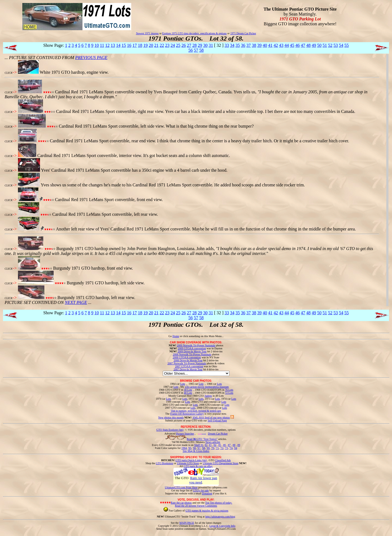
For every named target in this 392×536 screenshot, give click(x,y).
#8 (234, 445)
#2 (206, 445)
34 (232, 45)
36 (243, 45)
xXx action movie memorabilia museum (207, 387)
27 (189, 45)
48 (308, 45)
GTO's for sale (201, 490)
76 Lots (229, 390)
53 (336, 45)
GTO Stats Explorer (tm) (170, 430)
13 (113, 45)
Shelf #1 (199, 445)
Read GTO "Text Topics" (202, 439)
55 (347, 45)
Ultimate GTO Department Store (221, 463)
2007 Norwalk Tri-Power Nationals (187, 363)
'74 (231, 448)
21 (156, 45)
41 (270, 45)
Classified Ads (223, 460)
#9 (239, 445)
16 (129, 45)
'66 (194, 448)
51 (325, 45)
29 (200, 45)
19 (145, 45)
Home (176, 336)
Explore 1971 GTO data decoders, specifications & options (194, 33)
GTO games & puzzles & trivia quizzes (207, 511)
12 (107, 45)
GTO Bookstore (164, 463)
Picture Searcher (185, 434)
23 (167, 45)
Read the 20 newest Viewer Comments (196, 506)
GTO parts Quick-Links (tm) (191, 460)
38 (254, 45)
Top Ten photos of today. (219, 503)
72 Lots (229, 393)
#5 (220, 445)
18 (140, 45)
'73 (226, 448)
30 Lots (188, 390)
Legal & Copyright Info (222, 526)
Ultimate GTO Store (188, 463)
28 (194, 45)
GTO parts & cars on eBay (198, 466)
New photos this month (171, 418)
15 (124, 45)
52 (330, 45)
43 (281, 45)
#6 (224, 445)
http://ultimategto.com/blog (220, 517)
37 (249, 45)
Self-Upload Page (217, 421)
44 (287, 45)
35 (238, 45)
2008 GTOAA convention (187, 357)
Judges (208, 396)
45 (292, 45)
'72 (222, 448)
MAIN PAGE (187, 523)
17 (134, 45)
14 (118, 45)
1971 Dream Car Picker (243, 33)
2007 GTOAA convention (189, 366)
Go (171, 336)
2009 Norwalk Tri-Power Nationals (196, 345)
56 (191, 50)
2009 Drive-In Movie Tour (192, 351)
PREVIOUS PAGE (91, 58)
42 (276, 45)
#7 (229, 445)
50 (319, 45)
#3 (210, 445)
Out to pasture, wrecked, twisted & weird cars (196, 411)
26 (183, 45)
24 (173, 45)
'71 (217, 448)
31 (211, 45)
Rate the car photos (181, 503)
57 (196, 50)
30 (205, 45)
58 (201, 50)
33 (227, 45)
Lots (183, 384)
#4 (215, 445)
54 (341, 45)
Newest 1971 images (147, 33)
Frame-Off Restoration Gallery (187, 414)
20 (151, 45)
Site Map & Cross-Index (196, 452)
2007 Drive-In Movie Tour (188, 369)
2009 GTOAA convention (192, 348)
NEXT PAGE (76, 302)
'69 (208, 448)
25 (178, 45)
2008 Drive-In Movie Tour (188, 360)
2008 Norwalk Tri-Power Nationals (192, 354)
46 (298, 45)
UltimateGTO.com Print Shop (181, 487)
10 (97, 45)
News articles (213, 442)
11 (102, 45)
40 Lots (188, 393)
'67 (199, 448)
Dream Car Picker (218, 434)
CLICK (9, 73)
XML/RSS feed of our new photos (211, 418)
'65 (190, 448)
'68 (204, 448)
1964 (184, 448)
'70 (213, 448)
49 (314, 45)
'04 (235, 448)
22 (162, 45)
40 (265, 45)
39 (259, 45)
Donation (207, 493)
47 (303, 45)
